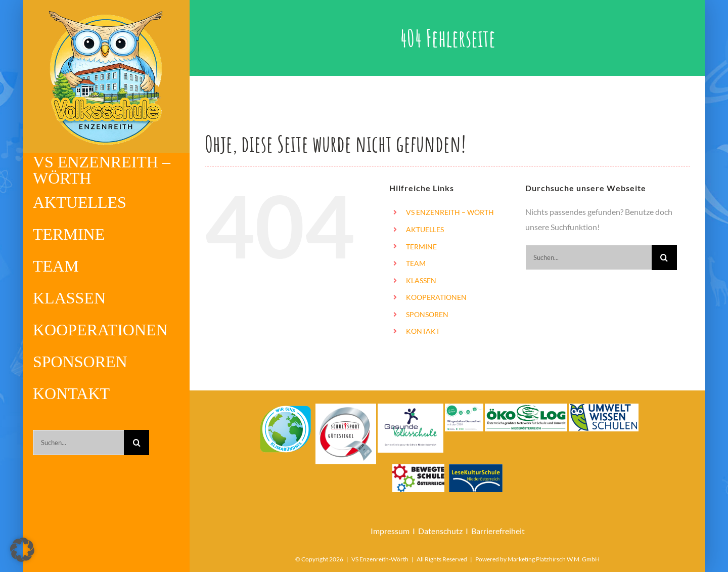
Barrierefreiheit (498, 531)
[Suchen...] (78, 443)
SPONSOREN (427, 314)
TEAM (416, 263)
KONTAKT (423, 331)
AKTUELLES (425, 229)
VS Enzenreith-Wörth (380, 559)
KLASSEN (421, 280)
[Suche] (136, 443)
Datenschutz (440, 531)
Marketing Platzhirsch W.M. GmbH (554, 559)
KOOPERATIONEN (436, 297)
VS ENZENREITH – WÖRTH (450, 212)
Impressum (390, 531)
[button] (22, 550)
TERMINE (421, 247)
